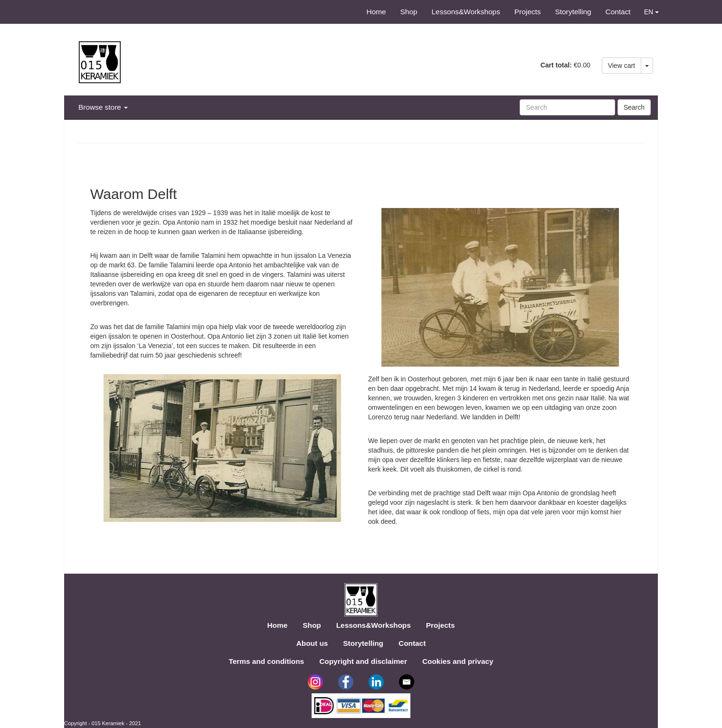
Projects (528, 12)
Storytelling (573, 12)
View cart (622, 66)
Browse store (103, 107)
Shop (409, 12)
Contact (618, 12)
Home (376, 12)
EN (651, 12)
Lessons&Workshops (466, 12)
